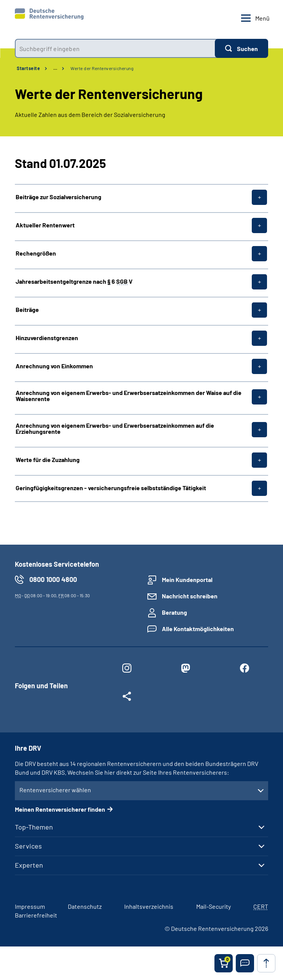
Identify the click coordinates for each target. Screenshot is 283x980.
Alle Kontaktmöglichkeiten (198, 629)
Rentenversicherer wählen (55, 790)
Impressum (30, 906)
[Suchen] (241, 48)
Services (28, 846)
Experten (29, 865)
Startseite (28, 68)
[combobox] (115, 48)
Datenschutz (85, 906)
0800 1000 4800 (53, 579)
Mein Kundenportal (187, 580)
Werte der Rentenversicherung (102, 68)
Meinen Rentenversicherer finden (60, 809)
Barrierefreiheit (36, 915)
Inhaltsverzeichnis (149, 906)
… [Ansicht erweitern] (55, 68)
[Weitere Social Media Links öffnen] (127, 698)
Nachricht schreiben (190, 596)
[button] (245, 963)
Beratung (174, 612)
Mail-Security (213, 906)
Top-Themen (34, 827)
